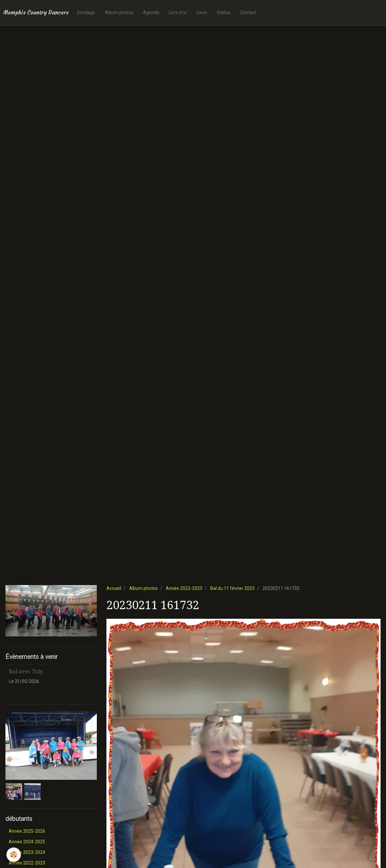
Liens (202, 13)
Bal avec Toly (26, 671)
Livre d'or (178, 13)
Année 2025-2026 (27, 831)
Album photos (119, 13)
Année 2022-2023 (184, 588)
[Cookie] (14, 855)
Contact (248, 13)
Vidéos (224, 13)
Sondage (86, 13)
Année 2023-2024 (27, 852)
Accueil (114, 588)
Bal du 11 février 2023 (232, 588)
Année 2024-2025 (27, 842)
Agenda (151, 13)
